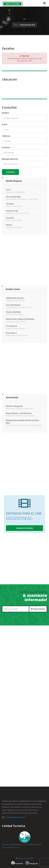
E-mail (5, 124)
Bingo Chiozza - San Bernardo (19, 413)
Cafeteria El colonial (15, 298)
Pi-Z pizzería (11, 326)
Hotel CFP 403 (12, 211)
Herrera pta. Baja (13, 197)
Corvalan (10, 204)
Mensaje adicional (10, 159)
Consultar (10, 172)
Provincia (6, 147)
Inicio (16, 25)
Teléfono (6, 136)
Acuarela (10, 218)
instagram (32, 863)
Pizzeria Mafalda (13, 312)
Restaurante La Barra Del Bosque (20, 319)
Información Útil (27, 25)
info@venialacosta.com (16, 817)
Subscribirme (38, 609)
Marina (9, 225)
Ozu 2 (8, 190)
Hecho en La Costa (25, 858)
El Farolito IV (11, 333)
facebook (17, 863)
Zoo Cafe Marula (13, 305)
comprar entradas (24, 528)
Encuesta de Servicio (11, 847)
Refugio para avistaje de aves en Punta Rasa (22, 422)
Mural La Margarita (14, 406)
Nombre (5, 113)
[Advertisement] (24, 261)
